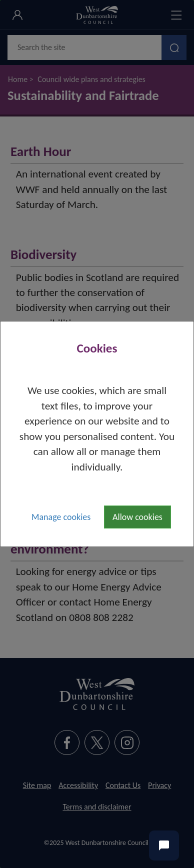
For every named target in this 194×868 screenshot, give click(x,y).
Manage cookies (61, 517)
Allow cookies (137, 517)
